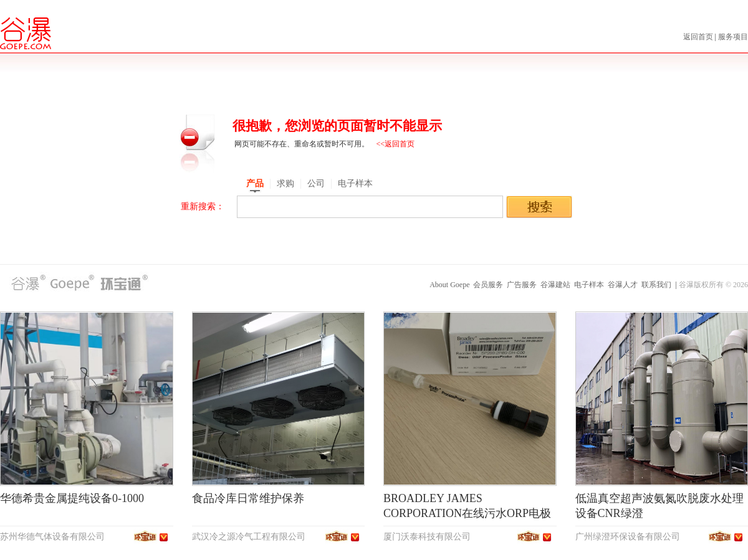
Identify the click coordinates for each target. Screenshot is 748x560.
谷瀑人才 (623, 285)
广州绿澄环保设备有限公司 (628, 537)
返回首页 (699, 37)
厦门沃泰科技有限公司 (427, 537)
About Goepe (449, 285)
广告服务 (522, 285)
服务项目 (733, 37)
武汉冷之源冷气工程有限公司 (249, 537)
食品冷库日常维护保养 (248, 498)
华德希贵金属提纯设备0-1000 (72, 498)
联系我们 (656, 285)
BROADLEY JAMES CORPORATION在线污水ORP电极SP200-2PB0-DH (467, 513)
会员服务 (488, 285)
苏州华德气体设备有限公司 (52, 537)
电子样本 (589, 285)
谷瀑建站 (555, 285)
